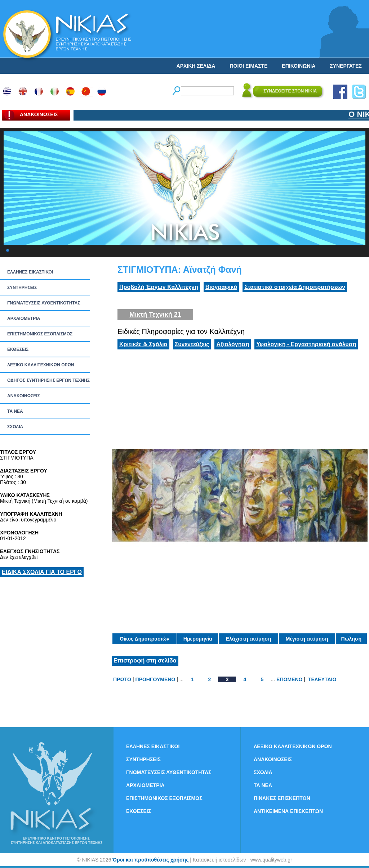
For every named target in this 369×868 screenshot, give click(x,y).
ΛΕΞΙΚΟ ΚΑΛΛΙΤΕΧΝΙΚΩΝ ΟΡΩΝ (41, 365)
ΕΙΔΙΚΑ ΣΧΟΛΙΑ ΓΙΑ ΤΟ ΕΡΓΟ (42, 572)
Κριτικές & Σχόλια (143, 344)
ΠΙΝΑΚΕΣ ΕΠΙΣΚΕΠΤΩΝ (282, 798)
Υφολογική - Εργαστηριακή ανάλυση (306, 344)
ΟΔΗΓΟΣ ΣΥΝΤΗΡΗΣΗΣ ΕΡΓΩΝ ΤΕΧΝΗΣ (48, 380)
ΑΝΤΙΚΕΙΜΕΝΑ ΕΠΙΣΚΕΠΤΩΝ (288, 811)
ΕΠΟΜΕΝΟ (289, 679)
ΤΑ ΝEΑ (15, 411)
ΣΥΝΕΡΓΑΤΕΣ (346, 66)
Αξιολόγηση (233, 344)
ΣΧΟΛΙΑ (15, 427)
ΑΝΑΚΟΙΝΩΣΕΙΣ (24, 396)
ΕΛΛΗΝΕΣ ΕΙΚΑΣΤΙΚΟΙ (30, 272)
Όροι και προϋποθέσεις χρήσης (150, 860)
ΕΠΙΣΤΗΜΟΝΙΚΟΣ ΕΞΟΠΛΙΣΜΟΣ (40, 334)
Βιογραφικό (221, 287)
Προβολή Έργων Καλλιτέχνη (159, 287)
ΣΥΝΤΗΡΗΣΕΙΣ (22, 288)
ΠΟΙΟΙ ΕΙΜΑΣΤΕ (248, 66)
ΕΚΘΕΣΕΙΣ (18, 349)
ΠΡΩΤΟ (122, 679)
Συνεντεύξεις (192, 344)
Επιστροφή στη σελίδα (145, 661)
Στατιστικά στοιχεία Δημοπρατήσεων (295, 287)
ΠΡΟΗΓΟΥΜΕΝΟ (155, 679)
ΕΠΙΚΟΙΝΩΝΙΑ (299, 66)
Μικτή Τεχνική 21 (155, 315)
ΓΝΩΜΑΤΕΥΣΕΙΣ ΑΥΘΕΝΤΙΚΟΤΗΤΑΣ (44, 303)
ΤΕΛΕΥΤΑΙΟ (322, 679)
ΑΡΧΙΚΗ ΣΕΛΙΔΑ (196, 66)
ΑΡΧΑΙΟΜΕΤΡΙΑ (24, 318)
